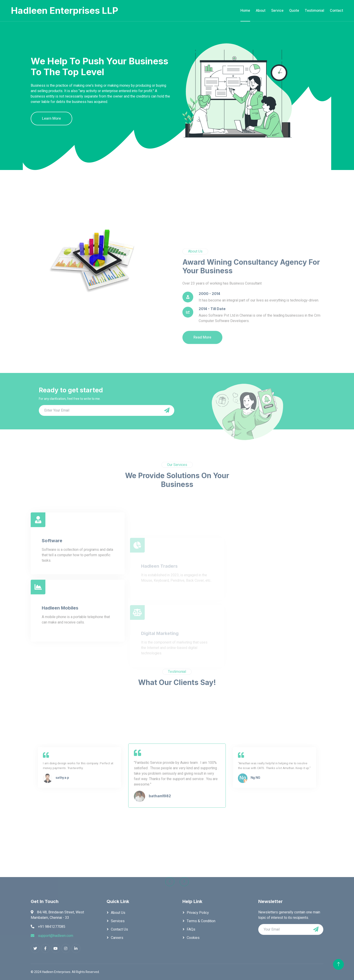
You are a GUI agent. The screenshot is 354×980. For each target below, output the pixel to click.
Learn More (51, 119)
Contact (337, 11)
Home (245, 11)
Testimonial (314, 11)
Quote (294, 11)
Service (277, 11)
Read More (202, 389)
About (261, 11)
